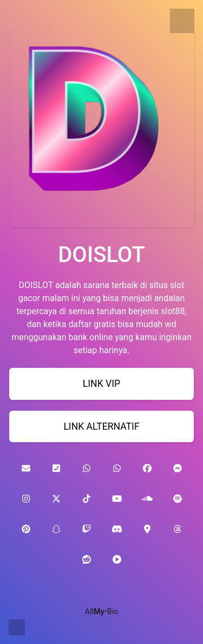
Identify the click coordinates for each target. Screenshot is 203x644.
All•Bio (102, 612)
